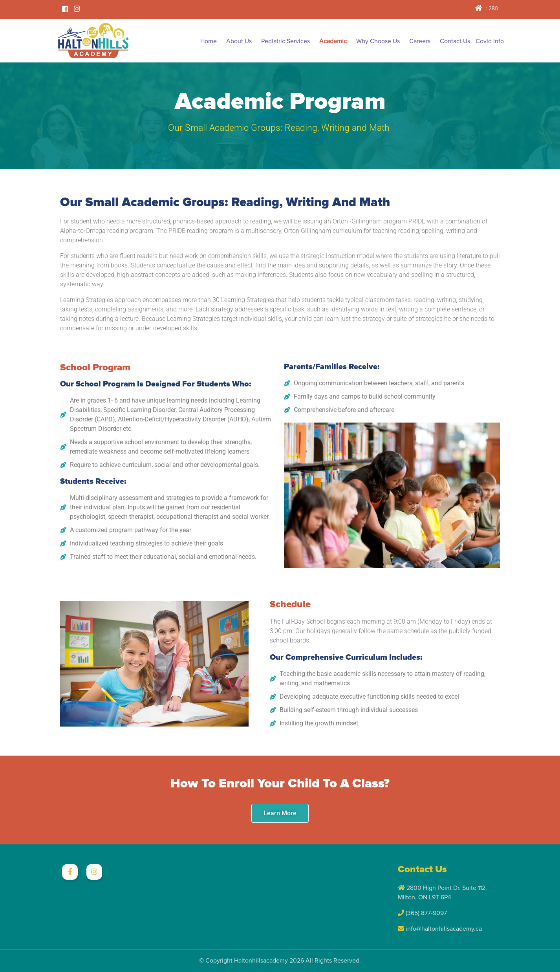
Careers (420, 41)
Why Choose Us (378, 41)
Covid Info (490, 41)
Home (209, 41)
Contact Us (455, 41)
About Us (239, 41)
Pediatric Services (285, 41)
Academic (333, 41)
